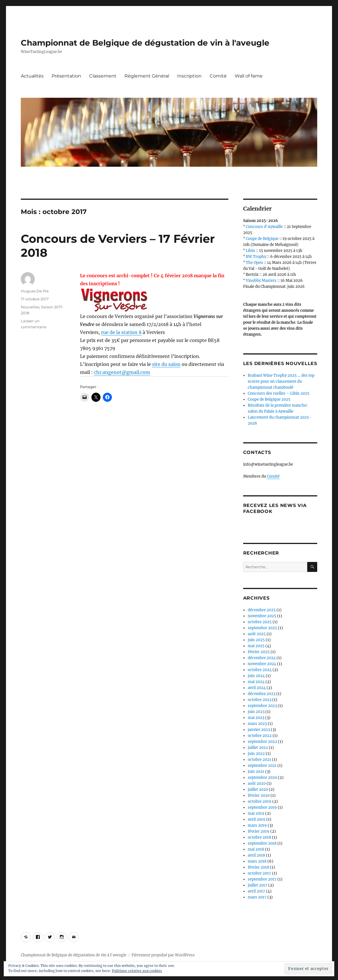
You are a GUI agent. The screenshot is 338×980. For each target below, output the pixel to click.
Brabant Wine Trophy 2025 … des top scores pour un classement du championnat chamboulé (281, 381)
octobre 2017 (259, 873)
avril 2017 (256, 891)
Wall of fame (249, 76)
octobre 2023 (260, 700)
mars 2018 (257, 861)
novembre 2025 (262, 616)
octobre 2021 (259, 760)
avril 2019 (257, 819)
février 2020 (259, 795)
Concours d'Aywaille (264, 227)
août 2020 (257, 784)
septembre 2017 (262, 879)
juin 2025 (256, 640)
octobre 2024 (260, 670)
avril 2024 (257, 688)
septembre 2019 (262, 807)
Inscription (189, 76)
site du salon (166, 364)
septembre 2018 (262, 843)
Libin (250, 251)
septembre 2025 (262, 628)
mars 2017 (257, 897)
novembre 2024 (262, 664)
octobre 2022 (260, 736)
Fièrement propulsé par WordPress (163, 955)
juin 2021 (256, 772)
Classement (103, 76)
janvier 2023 (259, 730)
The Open (254, 263)
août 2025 (257, 634)
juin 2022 (256, 754)
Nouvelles (30, 307)
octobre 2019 (260, 801)
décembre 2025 (262, 610)
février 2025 (259, 652)
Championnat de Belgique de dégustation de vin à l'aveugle (145, 43)
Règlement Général (147, 76)
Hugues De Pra (35, 291)
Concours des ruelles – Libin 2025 (279, 393)
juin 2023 (256, 712)
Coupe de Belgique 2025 (269, 399)
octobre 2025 (260, 622)
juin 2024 (256, 676)
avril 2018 (256, 855)
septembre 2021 (262, 766)
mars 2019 (257, 825)
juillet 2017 (258, 885)
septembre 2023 (262, 706)
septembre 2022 (262, 742)
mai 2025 (256, 646)
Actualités (32, 76)
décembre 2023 (262, 694)
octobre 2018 (259, 837)
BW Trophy (256, 257)
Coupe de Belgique (262, 239)
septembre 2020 (262, 778)
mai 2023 (256, 718)
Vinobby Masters (261, 281)
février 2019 (259, 831)
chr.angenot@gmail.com (122, 372)
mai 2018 (256, 849)
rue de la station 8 (121, 332)
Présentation (66, 76)
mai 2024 (256, 682)
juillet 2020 (258, 789)
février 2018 (258, 867)
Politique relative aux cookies (137, 971)
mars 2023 (257, 724)
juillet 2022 (258, 748)
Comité (218, 76)
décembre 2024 (262, 658)
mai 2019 (256, 813)
